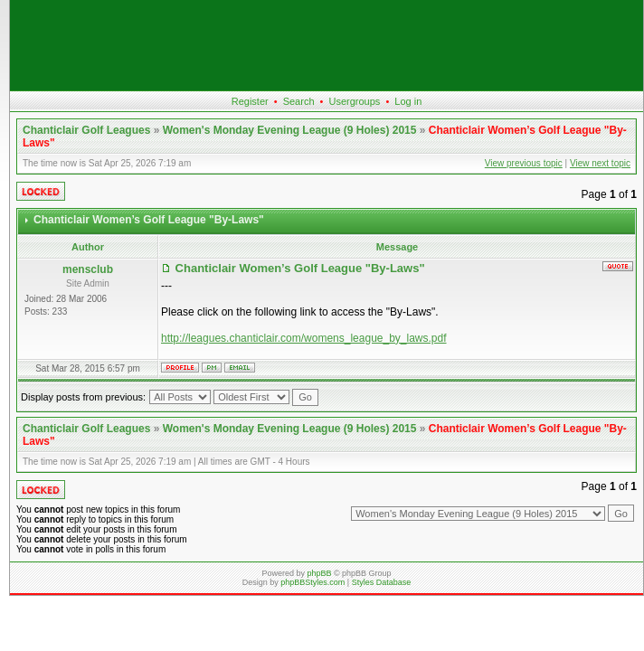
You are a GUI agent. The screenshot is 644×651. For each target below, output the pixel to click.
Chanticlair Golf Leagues (86, 130)
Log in (408, 101)
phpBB (319, 573)
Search (299, 101)
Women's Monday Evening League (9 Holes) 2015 (290, 130)
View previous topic (524, 163)
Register (250, 101)
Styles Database (382, 582)
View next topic (600, 163)
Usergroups (354, 101)
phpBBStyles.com (313, 582)
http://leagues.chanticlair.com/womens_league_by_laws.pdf (304, 338)
